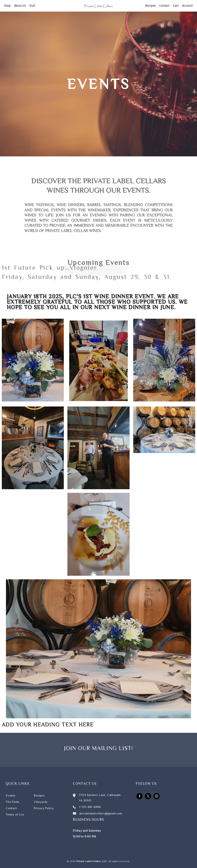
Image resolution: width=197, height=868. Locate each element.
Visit (32, 6)
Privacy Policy (44, 808)
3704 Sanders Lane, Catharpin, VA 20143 (100, 798)
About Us (20, 6)
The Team (12, 802)
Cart (176, 6)
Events (11, 796)
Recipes (150, 6)
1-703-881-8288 (90, 807)
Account (188, 6)
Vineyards (41, 802)
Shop (7, 6)
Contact (164, 6)
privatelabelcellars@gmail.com (101, 814)
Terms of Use (15, 815)
